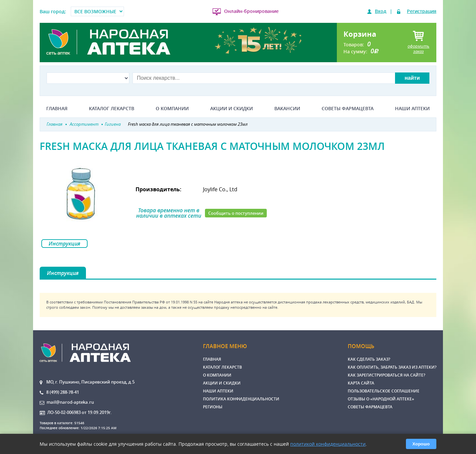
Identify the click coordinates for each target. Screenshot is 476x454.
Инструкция (64, 244)
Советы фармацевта (348, 109)
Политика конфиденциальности (241, 399)
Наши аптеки (412, 109)
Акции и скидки (232, 109)
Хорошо (421, 444)
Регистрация (422, 11)
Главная (57, 109)
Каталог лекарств (112, 109)
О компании (172, 109)
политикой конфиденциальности (328, 444)
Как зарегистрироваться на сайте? (386, 375)
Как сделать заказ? (369, 359)
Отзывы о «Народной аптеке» (381, 399)
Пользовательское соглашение (384, 391)
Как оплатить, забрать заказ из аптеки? (392, 367)
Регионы (213, 407)
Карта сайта (361, 383)
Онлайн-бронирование (251, 11)
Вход (381, 11)
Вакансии (287, 109)
